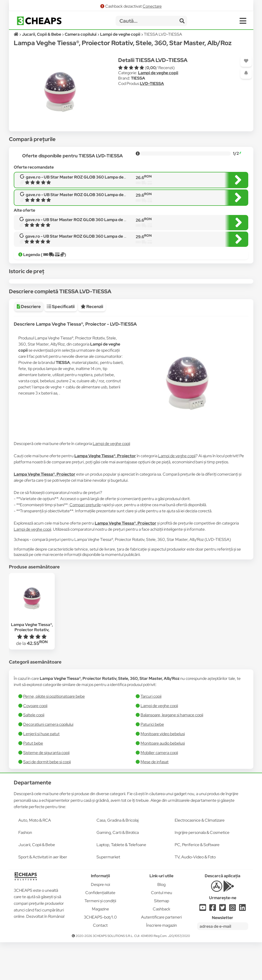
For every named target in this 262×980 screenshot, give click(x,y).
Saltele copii (34, 753)
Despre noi (100, 922)
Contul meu (162, 930)
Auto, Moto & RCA (35, 858)
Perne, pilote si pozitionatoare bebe (54, 734)
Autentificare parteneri (161, 955)
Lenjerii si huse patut (41, 772)
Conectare (152, 6)
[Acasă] (16, 34)
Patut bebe (33, 781)
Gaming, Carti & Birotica (118, 870)
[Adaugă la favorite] (246, 61)
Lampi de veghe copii (158, 73)
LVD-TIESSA (152, 84)
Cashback (162, 947)
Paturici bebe (152, 762)
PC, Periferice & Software (197, 882)
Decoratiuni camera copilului (48, 762)
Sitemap (162, 939)
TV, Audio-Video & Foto (195, 895)
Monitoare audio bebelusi (163, 781)
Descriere (29, 344)
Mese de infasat (155, 800)
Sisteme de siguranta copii (46, 790)
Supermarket (108, 895)
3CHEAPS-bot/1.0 (100, 955)
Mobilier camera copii (159, 790)
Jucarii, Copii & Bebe (37, 882)
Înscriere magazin (162, 963)
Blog (161, 922)
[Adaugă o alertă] (246, 73)
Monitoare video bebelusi (163, 772)
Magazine (100, 947)
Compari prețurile (85, 543)
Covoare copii (35, 743)
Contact (100, 963)
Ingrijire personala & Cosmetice (202, 870)
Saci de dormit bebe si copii (47, 800)
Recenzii (92, 344)
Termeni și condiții (100, 939)
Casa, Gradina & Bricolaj (118, 858)
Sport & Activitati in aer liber (43, 895)
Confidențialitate (100, 930)
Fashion (25, 870)
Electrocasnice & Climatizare (200, 858)
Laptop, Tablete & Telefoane (121, 882)
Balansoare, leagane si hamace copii (172, 753)
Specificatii (61, 344)
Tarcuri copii (151, 734)
